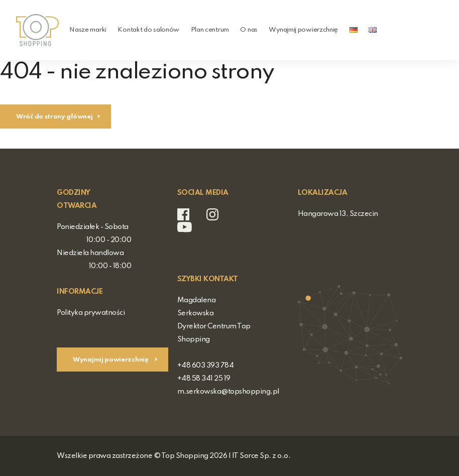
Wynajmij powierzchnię (303, 30)
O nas (249, 30)
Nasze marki (88, 30)
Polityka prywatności (91, 313)
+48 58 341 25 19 (204, 379)
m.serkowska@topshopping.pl (228, 392)
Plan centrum (210, 30)
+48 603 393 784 (206, 366)
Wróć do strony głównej (54, 117)
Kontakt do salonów (148, 30)
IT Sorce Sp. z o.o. (261, 456)
